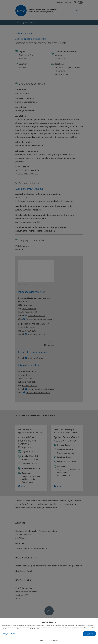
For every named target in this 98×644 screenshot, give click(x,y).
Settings (5, 634)
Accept (89, 634)
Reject (13, 634)
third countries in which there (74, 625)
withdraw (18, 629)
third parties (22, 625)
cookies (28, 625)
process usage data (36, 625)
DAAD (16, 625)
